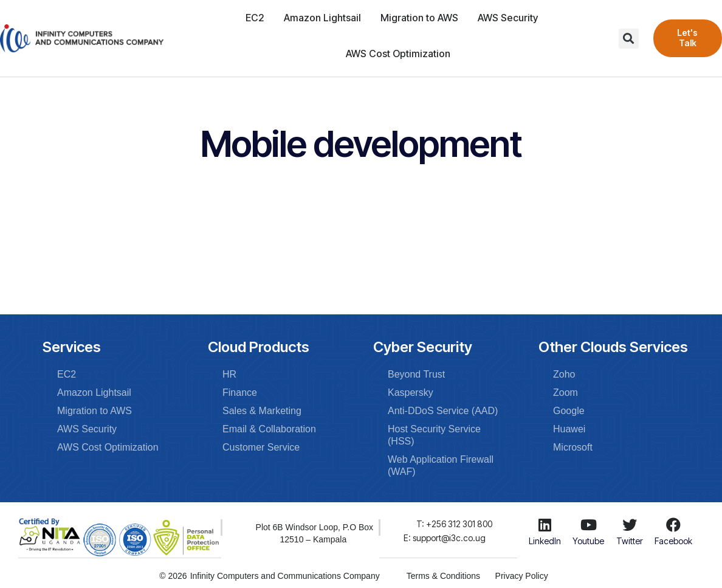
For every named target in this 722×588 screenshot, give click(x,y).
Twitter (630, 541)
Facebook (673, 541)
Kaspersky (411, 393)
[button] (629, 39)
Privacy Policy (522, 575)
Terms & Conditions (443, 575)
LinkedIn (545, 541)
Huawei (569, 429)
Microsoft (573, 447)
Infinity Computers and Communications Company (284, 575)
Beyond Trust (416, 374)
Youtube (588, 541)
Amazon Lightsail (322, 18)
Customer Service (261, 447)
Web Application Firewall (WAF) (441, 465)
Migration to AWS (419, 18)
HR (229, 374)
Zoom (566, 393)
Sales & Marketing (262, 411)
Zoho (564, 374)
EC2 (255, 18)
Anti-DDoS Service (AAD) (443, 411)
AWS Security (508, 18)
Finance (240, 393)
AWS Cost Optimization (398, 54)
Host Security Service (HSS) (434, 435)
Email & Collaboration (269, 429)
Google (569, 411)
